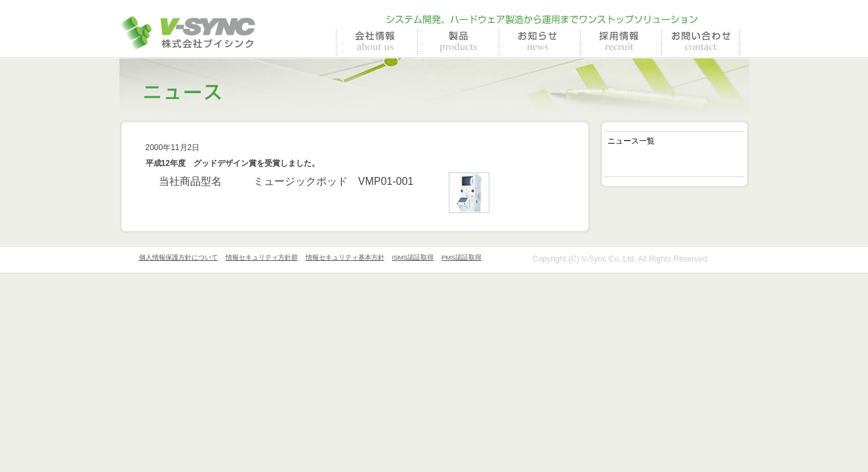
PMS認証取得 (462, 257)
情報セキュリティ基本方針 (345, 257)
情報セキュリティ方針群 (262, 257)
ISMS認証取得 (413, 257)
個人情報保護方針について (178, 257)
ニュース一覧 (631, 141)
